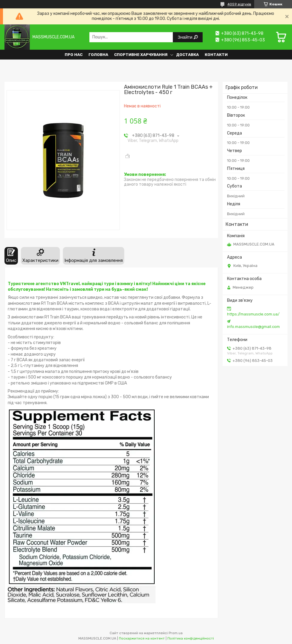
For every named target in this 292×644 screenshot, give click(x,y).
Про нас (74, 55)
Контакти (216, 55)
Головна (98, 55)
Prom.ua (176, 633)
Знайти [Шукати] (185, 37)
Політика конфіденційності (191, 638)
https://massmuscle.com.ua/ (253, 314)
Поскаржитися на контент (142, 638)
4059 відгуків (239, 4)
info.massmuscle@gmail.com (253, 327)
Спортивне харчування (141, 55)
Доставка (187, 55)
